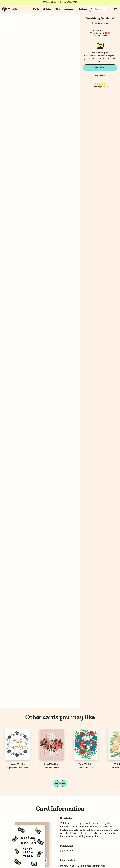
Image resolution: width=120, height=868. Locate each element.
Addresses (69, 9)
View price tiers (100, 36)
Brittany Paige (101, 23)
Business (83, 9)
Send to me (100, 75)
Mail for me (100, 68)
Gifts (58, 9)
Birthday (47, 9)
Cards (36, 9)
